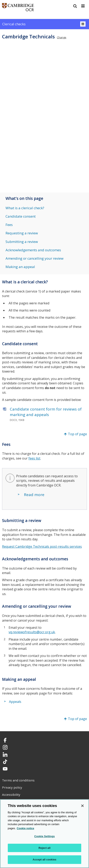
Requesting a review (22, 233)
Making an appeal (20, 267)
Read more (34, 495)
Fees (9, 225)
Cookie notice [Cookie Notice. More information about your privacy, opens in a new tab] (25, 828)
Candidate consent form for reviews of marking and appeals (46, 412)
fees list (34, 458)
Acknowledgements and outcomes (33, 250)
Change (62, 37)
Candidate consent (21, 216)
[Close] (82, 806)
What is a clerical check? (25, 208)
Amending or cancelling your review (34, 258)
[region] (44, 834)
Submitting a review (22, 242)
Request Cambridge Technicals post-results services (42, 546)
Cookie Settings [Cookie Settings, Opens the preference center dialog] (44, 836)
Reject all (44, 848)
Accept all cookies (45, 860)
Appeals (15, 702)
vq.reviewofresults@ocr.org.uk (32, 632)
